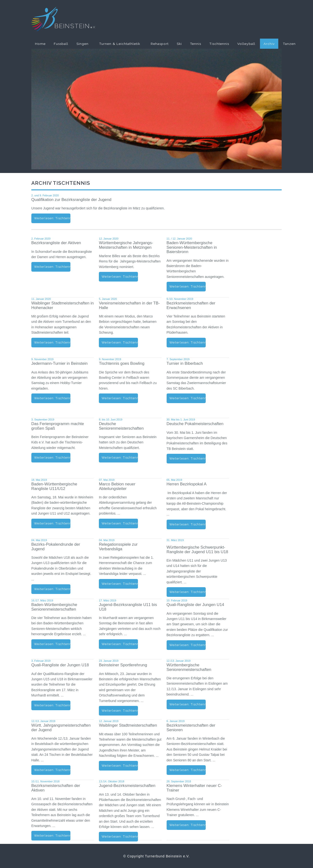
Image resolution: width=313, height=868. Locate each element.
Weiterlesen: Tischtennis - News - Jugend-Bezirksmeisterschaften (120, 837)
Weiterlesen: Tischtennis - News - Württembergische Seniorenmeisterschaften (187, 704)
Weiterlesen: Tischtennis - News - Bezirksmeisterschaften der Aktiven (52, 836)
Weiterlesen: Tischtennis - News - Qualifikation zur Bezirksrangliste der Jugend (52, 218)
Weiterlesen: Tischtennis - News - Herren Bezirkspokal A (187, 524)
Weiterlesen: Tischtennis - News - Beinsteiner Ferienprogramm (52, 458)
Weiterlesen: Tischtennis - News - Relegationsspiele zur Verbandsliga (120, 584)
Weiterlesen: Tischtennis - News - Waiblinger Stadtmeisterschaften (120, 766)
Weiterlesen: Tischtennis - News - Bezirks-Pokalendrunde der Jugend (52, 589)
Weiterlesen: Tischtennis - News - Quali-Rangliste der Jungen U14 (187, 645)
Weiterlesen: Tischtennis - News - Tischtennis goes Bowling (120, 398)
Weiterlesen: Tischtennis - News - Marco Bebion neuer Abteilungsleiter (120, 523)
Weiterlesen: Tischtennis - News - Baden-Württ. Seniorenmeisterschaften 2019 (52, 644)
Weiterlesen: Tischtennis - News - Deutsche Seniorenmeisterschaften (120, 458)
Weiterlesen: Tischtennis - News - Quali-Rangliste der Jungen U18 (52, 705)
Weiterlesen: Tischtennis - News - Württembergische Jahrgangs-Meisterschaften (120, 277)
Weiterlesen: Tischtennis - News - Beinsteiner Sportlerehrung (120, 711)
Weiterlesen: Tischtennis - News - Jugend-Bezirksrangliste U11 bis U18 (120, 644)
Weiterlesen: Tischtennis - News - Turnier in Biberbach (187, 398)
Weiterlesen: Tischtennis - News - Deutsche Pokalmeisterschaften (187, 458)
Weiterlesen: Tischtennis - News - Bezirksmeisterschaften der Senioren (187, 770)
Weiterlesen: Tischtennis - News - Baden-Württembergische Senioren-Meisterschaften (187, 286)
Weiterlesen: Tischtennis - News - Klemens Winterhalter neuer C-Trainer (187, 825)
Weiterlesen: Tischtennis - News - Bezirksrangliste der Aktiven (52, 267)
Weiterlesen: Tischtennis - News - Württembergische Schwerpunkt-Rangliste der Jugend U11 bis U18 (187, 592)
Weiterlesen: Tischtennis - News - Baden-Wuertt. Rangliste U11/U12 (52, 523)
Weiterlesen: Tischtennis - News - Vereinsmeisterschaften (120, 342)
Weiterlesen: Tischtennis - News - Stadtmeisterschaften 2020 (52, 342)
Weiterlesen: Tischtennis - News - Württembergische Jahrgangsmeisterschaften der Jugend (52, 770)
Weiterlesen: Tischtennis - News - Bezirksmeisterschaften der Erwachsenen (187, 342)
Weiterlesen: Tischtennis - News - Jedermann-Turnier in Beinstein (52, 398)
